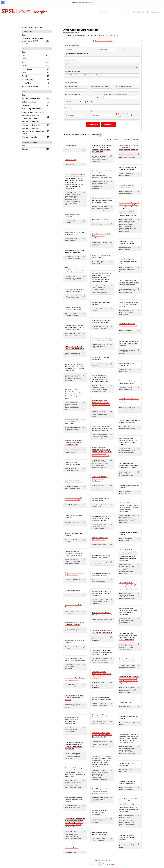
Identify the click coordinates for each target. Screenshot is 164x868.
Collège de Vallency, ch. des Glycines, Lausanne (74, 606)
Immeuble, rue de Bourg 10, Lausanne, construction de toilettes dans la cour (73, 443)
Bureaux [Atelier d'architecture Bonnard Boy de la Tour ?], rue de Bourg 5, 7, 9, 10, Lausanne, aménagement (75, 368)
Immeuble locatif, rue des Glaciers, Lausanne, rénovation (129, 325)
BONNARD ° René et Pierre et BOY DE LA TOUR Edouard (35, 41)
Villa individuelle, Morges (73, 591)
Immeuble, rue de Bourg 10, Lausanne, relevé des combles (101, 698)
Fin (92, 112)
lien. (92, 2)
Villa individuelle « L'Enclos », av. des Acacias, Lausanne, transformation (75, 421)
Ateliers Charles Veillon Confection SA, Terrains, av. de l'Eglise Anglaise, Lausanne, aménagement (102, 675)
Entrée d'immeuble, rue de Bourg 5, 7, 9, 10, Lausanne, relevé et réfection (129, 304)
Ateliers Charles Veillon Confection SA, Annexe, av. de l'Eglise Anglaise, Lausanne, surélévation (129, 441)
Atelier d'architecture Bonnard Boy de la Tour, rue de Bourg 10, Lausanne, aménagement (129, 283)
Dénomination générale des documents (115, 94)
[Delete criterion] (123, 50)
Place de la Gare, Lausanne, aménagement (101, 359)
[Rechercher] (113, 12)
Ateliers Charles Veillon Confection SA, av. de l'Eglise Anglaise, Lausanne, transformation (128, 611)
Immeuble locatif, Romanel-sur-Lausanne (102, 303)
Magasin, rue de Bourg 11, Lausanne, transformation (127, 242)
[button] (138, 12)
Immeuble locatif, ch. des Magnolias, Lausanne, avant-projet (128, 261)
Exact (120, 117)
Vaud (35, 63)
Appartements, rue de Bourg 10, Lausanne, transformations (75, 291)
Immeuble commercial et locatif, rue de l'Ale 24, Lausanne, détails (102, 339)
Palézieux (35, 76)
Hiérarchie (87, 135)
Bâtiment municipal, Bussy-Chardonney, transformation (73, 308)
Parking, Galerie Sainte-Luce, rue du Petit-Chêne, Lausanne (129, 421)
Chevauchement (123, 114)
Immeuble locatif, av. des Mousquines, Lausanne (127, 186)
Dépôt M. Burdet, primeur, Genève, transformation (100, 833)
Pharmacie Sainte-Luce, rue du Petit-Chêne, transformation (102, 321)
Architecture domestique (35, 99)
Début (68, 112)
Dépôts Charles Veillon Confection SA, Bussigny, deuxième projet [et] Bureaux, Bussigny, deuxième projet (101, 378)
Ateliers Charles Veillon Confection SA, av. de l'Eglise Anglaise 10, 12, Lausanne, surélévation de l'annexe (128, 637)
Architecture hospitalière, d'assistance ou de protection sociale (35, 131)
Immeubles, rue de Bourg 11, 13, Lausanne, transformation (75, 251)
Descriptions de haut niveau (75, 102)
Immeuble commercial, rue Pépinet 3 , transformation (127, 782)
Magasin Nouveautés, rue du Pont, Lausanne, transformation (75, 348)
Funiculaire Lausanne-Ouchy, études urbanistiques (74, 574)
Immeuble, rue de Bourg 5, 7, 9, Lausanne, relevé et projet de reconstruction (102, 593)
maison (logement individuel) (35, 109)
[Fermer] (162, 3)
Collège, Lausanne (71, 146)
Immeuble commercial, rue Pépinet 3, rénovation (100, 539)
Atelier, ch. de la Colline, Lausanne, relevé (127, 364)
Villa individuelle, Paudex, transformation (127, 764)
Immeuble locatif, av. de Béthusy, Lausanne (129, 486)
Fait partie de (27, 32)
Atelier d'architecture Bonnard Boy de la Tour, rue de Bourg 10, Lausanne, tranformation (75, 327)
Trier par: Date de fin (113, 139)
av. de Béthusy (35, 80)
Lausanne (35, 66)
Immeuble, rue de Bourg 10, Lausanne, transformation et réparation (128, 838)
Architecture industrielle (35, 122)
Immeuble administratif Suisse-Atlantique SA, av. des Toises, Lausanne (74, 799)
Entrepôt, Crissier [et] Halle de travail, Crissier (101, 256)
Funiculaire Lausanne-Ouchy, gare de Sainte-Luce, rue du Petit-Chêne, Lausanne (101, 518)
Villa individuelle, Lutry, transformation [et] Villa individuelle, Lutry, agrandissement (72, 720)
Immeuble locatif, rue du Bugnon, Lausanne (129, 533)
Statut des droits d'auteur (72, 94)
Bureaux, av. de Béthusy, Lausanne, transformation (100, 716)
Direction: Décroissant (132, 139)
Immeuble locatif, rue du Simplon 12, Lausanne (75, 233)
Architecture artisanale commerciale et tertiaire (35, 117)
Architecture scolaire (35, 137)
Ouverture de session (154, 12)
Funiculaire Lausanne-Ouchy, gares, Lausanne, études (101, 574)
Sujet (24, 92)
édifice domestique (35, 102)
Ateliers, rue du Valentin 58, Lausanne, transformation (128, 168)
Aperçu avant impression (72, 135)
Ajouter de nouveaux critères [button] (76, 54)
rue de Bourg (35, 70)
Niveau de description (30, 142)
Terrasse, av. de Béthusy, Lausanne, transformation (127, 382)
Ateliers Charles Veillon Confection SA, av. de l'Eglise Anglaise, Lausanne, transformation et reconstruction (129, 586)
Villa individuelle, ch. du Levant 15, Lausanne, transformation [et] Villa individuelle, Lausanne (102, 652)
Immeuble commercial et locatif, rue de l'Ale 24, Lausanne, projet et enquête (129, 401)
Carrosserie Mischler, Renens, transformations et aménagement (75, 659)
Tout (24, 35)
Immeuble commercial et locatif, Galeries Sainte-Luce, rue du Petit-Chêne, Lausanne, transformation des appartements (102, 174)
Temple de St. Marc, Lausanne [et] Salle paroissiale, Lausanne (129, 660)
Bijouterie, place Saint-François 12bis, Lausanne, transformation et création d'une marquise (102, 200)
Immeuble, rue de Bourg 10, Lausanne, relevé (101, 499)
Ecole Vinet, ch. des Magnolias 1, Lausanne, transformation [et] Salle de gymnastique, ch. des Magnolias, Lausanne (129, 680)
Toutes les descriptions (94, 102)
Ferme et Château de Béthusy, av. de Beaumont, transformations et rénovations (129, 148)
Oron (35, 73)
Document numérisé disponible (100, 87)
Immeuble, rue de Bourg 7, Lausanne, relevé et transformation (100, 813)
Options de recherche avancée (102, 41)
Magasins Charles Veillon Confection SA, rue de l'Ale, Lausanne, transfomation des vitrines (101, 404)
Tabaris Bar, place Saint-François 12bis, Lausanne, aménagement (102, 632)
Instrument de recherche (124, 87)
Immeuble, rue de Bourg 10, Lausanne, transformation (73, 499)
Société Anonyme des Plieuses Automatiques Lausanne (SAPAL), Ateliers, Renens (102, 791)
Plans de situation (70, 160)
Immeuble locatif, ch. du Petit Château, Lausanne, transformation (101, 236)
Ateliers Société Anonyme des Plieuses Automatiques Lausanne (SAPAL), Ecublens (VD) (102, 735)
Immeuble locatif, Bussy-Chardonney (72, 216)
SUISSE (35, 56)
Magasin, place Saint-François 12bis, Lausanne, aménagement (102, 614)
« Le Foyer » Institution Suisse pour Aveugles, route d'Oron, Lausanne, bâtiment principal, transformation (74, 746)
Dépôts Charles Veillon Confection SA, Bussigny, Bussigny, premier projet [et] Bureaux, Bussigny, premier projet (73, 394)
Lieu (23, 49)
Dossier (35, 149)
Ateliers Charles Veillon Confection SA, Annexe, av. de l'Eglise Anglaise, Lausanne (129, 466)
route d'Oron (35, 83)
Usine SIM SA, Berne (126, 702)
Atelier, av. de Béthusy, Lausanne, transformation (73, 463)
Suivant (112, 864)
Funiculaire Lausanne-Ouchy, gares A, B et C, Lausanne (101, 557)
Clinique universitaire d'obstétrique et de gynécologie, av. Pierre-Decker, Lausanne (75, 270)
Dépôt (67, 64)
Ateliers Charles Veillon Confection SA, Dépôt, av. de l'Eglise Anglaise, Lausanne (74, 553)
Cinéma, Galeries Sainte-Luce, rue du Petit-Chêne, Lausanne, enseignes (129, 344)
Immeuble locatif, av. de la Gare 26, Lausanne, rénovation (75, 624)
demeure (35, 106)
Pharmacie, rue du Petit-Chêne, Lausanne (75, 641)
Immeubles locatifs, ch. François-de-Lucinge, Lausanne (75, 679)
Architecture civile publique (35, 125)
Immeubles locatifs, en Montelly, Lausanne (129, 717)
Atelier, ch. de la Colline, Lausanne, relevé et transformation (100, 479)
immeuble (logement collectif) (35, 113)
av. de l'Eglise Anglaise (35, 87)
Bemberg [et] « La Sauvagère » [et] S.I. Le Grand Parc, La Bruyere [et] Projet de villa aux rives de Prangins (102, 149)
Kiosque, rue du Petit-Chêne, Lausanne (74, 534)
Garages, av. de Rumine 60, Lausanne (74, 517)
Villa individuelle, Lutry (72, 848)
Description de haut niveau (73, 72)
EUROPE (35, 59)
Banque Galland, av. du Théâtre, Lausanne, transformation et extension (75, 698)
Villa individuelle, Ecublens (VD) (102, 220)
